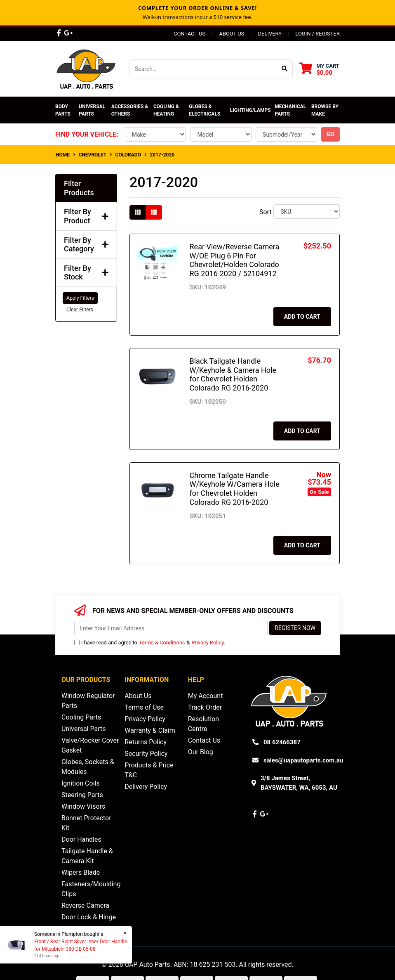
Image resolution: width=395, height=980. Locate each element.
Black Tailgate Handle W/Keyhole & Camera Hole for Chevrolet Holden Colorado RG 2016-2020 (233, 374)
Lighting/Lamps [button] (250, 110)
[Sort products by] (307, 212)
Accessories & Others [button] (130, 110)
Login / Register (317, 34)
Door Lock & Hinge (89, 917)
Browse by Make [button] (326, 110)
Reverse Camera (85, 905)
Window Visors (83, 806)
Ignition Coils (81, 783)
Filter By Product (86, 216)
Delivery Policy (146, 787)
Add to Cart (302, 317)
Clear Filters (80, 310)
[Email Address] (171, 628)
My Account (206, 696)
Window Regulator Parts (88, 701)
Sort (265, 212)
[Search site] (285, 69)
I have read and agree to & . (150, 643)
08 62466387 (282, 742)
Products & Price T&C (149, 770)
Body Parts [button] (63, 110)
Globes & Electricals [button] (205, 110)
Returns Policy (146, 742)
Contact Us (189, 34)
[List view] (154, 212)
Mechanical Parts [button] (291, 110)
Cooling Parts (81, 717)
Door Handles (81, 839)
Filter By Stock (86, 273)
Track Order (205, 707)
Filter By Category (86, 245)
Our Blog (201, 752)
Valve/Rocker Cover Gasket (90, 745)
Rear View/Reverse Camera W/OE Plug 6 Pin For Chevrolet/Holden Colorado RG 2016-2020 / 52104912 (235, 260)
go (330, 134)
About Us (232, 34)
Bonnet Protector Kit (86, 823)
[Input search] (203, 69)
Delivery (270, 34)
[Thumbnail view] (138, 212)
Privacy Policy (208, 643)
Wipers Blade (81, 872)
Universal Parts (93, 110)
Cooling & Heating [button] (167, 110)
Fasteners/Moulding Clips (91, 889)
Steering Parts (82, 795)
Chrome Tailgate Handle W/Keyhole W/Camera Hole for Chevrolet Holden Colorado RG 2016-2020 (235, 489)
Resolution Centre (204, 724)
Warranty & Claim (150, 730)
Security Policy (146, 754)
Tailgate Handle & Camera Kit (87, 856)
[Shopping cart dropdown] (319, 69)
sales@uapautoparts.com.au (303, 760)
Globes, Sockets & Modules (88, 767)
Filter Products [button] (79, 188)
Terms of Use (144, 707)
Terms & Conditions (162, 643)
